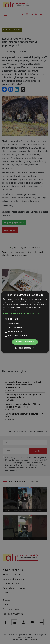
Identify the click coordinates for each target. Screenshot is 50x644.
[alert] (25, 322)
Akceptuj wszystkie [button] (25, 342)
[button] (25, 314)
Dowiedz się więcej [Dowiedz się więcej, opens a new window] (11, 310)
